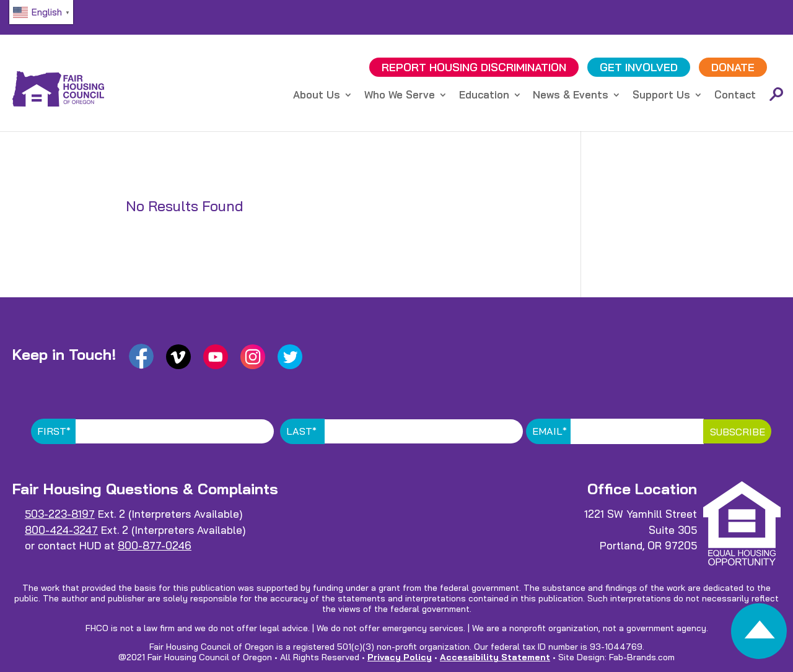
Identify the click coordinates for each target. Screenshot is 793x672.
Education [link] (484, 96)
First (54, 431)
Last (301, 431)
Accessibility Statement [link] (495, 657)
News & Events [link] (571, 96)
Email (550, 431)
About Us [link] (317, 96)
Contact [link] (735, 96)
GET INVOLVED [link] (639, 67)
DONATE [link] (733, 67)
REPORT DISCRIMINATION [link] (474, 67)
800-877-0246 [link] (155, 545)
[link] (759, 635)
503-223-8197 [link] (60, 514)
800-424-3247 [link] (61, 530)
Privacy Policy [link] (400, 657)
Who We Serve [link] (400, 96)
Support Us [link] (661, 96)
